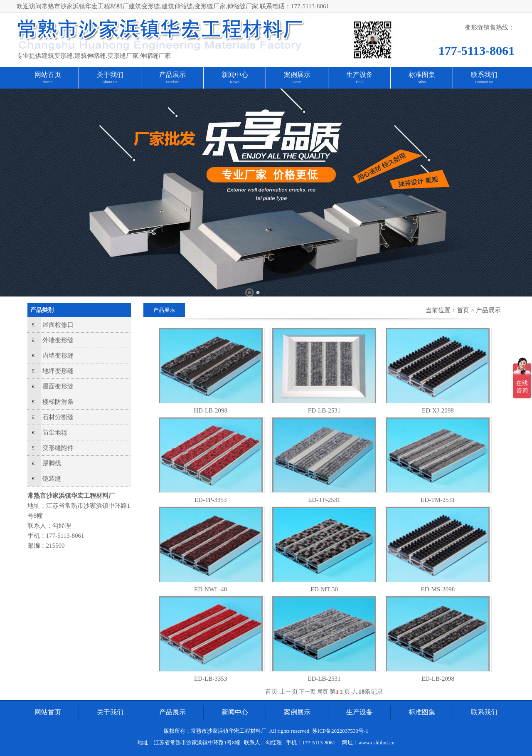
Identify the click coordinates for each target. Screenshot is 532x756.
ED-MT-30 (324, 589)
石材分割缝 (58, 417)
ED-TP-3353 (211, 500)
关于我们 (110, 75)
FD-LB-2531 (324, 410)
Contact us (484, 82)
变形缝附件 (58, 448)
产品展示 (172, 75)
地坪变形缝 (58, 371)
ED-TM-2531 (438, 500)
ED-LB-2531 (324, 679)
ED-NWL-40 (211, 589)
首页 (463, 310)
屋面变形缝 (58, 386)
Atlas (421, 82)
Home (47, 82)
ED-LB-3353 (211, 679)
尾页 (323, 692)
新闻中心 (235, 75)
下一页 (307, 692)
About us (110, 82)
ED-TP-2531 (324, 500)
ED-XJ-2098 (438, 410)
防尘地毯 (55, 432)
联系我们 (484, 75)
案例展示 (297, 75)
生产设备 (360, 75)
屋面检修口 (58, 325)
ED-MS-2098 (438, 589)
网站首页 (48, 75)
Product (172, 82)
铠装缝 (52, 479)
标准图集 (422, 75)
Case (297, 82)
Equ (359, 82)
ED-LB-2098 (438, 679)
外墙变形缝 (58, 340)
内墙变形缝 (58, 356)
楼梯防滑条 (58, 402)
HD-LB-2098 (211, 410)
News (235, 82)
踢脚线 (52, 463)
